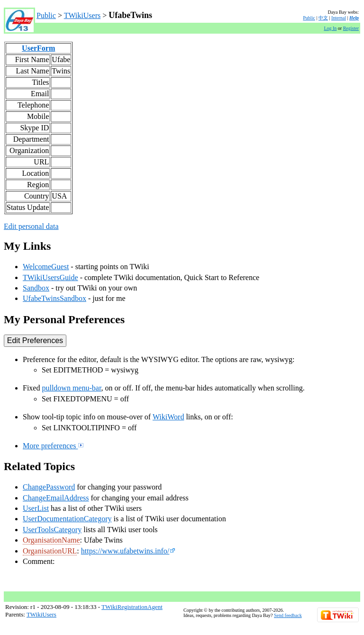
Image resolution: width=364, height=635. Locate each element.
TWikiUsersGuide (50, 277)
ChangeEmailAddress (56, 498)
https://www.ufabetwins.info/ (128, 551)
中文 (323, 18)
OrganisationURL (50, 551)
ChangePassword (49, 487)
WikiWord (168, 417)
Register (351, 28)
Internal (339, 18)
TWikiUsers (82, 15)
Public (46, 15)
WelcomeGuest (46, 267)
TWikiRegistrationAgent (132, 607)
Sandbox (36, 288)
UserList (36, 508)
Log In (330, 28)
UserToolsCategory (52, 530)
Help (354, 18)
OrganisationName (51, 540)
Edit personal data (31, 226)
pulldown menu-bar (71, 388)
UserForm (38, 48)
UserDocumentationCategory (67, 519)
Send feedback (288, 615)
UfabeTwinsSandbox (55, 298)
